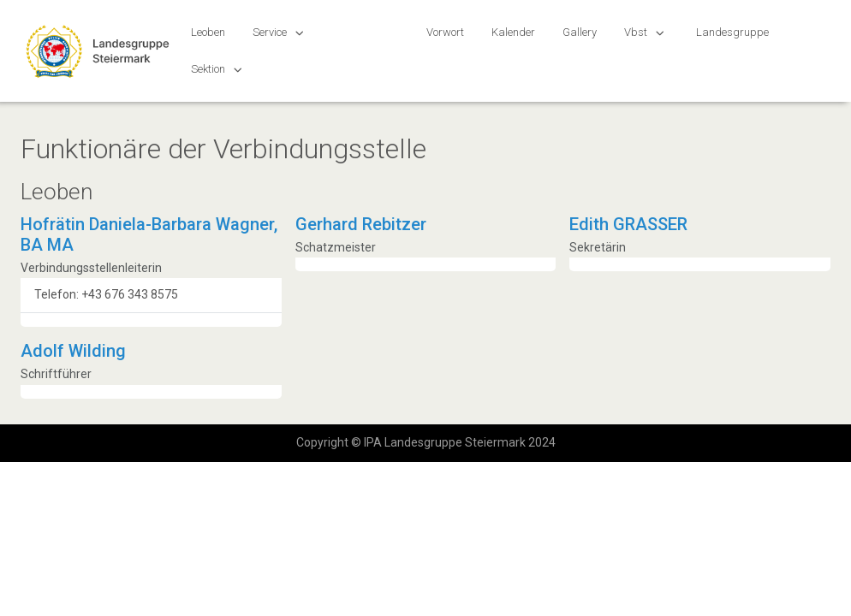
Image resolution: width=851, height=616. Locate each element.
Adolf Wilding (73, 351)
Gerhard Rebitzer (361, 224)
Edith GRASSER (628, 224)
